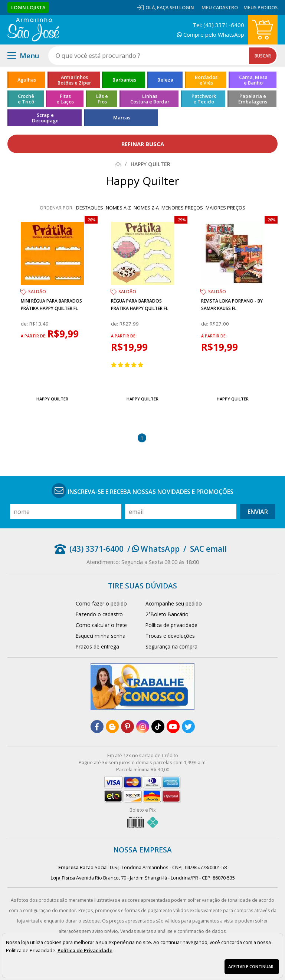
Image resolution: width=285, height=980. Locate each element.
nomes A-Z (118, 208)
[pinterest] (127, 727)
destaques (90, 208)
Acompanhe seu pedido (174, 603)
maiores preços (225, 208)
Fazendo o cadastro (99, 614)
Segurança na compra (171, 646)
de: (25, 324)
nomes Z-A (146, 208)
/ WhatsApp (153, 549)
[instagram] (143, 727)
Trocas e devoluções (170, 636)
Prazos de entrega (97, 646)
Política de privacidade (171, 625)
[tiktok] (158, 727)
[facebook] (97, 727)
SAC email (208, 549)
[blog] (112, 727)
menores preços (182, 208)
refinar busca (143, 144)
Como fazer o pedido (101, 603)
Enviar (258, 512)
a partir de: (34, 336)
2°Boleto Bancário (167, 614)
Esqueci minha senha (101, 636)
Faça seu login (176, 7)
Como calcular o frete (101, 625)
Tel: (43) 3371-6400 (218, 25)
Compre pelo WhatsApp (211, 34)
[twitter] (188, 727)
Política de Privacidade (85, 950)
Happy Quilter (52, 399)
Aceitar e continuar (251, 966)
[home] (33, 30)
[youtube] (173, 727)
